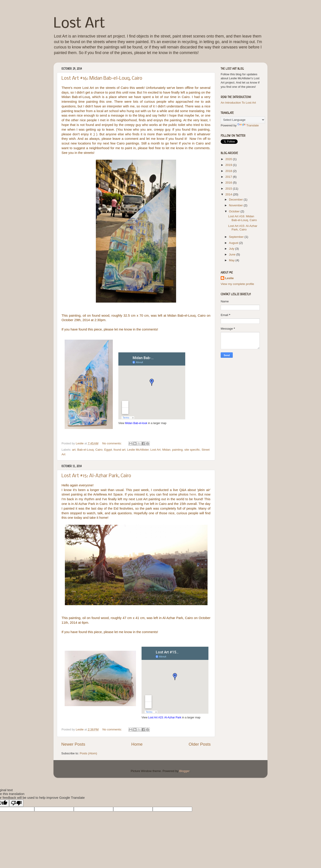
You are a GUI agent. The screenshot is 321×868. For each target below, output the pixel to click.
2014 (229, 194)
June (233, 254)
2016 (229, 183)
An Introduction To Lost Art (238, 103)
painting (177, 450)
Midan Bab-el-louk (136, 423)
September (237, 237)
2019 (229, 165)
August (234, 243)
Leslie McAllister (138, 450)
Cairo (99, 450)
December (236, 200)
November (236, 205)
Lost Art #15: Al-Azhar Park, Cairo (96, 476)
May (232, 260)
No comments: (112, 443)
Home (137, 744)
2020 (229, 159)
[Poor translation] (16, 803)
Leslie (229, 278)
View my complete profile (237, 284)
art (74, 450)
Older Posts (200, 744)
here (193, 494)
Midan (166, 450)
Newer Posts (73, 744)
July (232, 249)
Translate (248, 125)
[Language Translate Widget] (243, 120)
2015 (229, 189)
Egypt (108, 450)
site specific (192, 450)
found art (119, 450)
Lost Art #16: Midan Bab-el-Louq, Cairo (102, 78)
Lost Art (79, 24)
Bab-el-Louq (86, 450)
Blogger (184, 771)
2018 (229, 171)
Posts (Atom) (88, 753)
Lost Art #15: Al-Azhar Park (165, 717)
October (235, 211)
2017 (229, 177)
